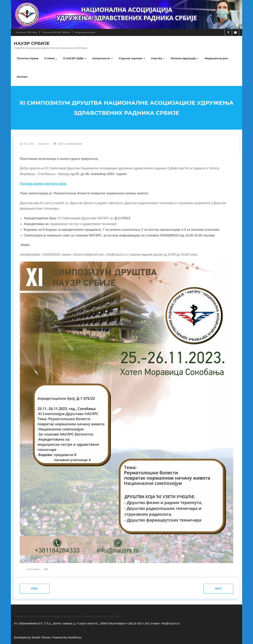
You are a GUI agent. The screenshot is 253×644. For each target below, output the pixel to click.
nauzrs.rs (44, 144)
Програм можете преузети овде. (43, 184)
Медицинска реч (85, 32)
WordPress (75, 637)
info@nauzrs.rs (170, 623)
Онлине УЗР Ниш (26, 32)
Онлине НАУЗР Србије (56, 32)
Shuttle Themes (41, 637)
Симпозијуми (74, 144)
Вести (62, 144)
